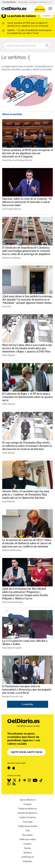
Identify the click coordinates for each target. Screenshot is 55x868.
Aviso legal (28, 822)
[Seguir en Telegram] (24, 780)
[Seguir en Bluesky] (9, 780)
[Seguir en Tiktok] (41, 780)
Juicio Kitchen (33, 2)
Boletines (28, 853)
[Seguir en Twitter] (15, 780)
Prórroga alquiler (23, 2)
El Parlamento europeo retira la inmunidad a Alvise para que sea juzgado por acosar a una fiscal (27, 690)
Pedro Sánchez (43, 2)
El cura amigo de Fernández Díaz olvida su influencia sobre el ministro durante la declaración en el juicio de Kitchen (27, 446)
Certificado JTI (27, 857)
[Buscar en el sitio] (24, 46)
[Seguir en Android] (9, 768)
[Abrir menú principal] (50, 9)
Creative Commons (27, 817)
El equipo (28, 804)
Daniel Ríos (7, 160)
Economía (7, 306)
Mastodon (27, 861)
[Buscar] (47, 46)
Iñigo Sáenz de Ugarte (12, 648)
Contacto (27, 844)
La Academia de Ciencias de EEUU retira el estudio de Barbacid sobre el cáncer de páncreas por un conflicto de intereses (27, 543)
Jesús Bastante (9, 501)
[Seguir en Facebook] (20, 780)
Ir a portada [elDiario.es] (28, 704)
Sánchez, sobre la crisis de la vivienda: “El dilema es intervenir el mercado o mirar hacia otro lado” (27, 202)
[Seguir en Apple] (14, 768)
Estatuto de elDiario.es (27, 813)
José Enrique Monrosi (23, 160)
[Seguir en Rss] (14, 784)
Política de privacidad (28, 826)
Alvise (50, 2)
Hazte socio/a (40, 9)
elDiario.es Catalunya (11, 258)
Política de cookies (27, 839)
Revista (27, 848)
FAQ (27, 831)
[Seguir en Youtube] (35, 780)
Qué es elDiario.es (28, 800)
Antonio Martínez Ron (12, 550)
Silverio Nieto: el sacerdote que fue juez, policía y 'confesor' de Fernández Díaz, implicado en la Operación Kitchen (26, 495)
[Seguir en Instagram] (29, 780)
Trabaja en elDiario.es (27, 809)
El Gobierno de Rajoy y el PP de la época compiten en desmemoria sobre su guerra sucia (27, 397)
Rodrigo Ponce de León (13, 696)
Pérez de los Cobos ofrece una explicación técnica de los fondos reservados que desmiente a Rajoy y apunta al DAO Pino (27, 348)
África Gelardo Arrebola (12, 602)
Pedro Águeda (9, 355)
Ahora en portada (12, 114)
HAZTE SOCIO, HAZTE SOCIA (27, 752)
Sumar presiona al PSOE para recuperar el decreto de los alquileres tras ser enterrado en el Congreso (27, 153)
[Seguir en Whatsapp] (9, 784)
